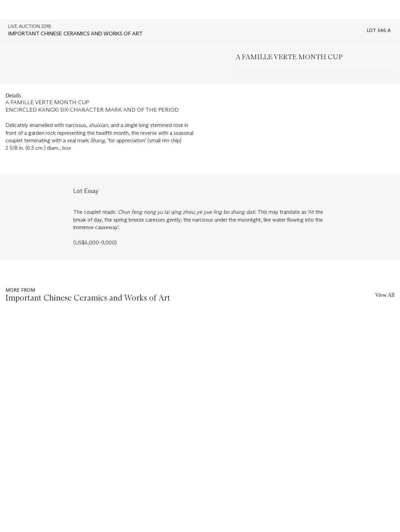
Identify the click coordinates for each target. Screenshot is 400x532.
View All (385, 295)
